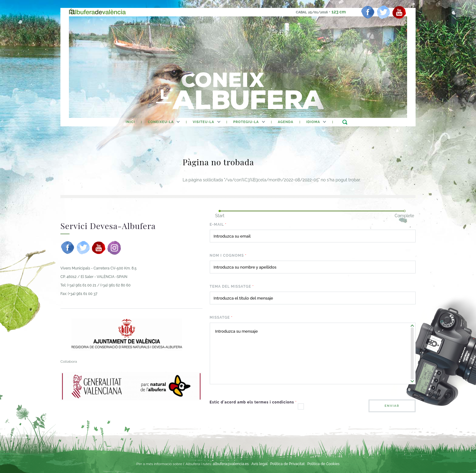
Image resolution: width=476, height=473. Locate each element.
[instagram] (114, 248)
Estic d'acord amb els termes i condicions (253, 402)
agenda (286, 122)
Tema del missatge (232, 286)
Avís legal (260, 464)
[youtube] (399, 12)
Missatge (221, 317)
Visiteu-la (204, 122)
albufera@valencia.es (231, 464)
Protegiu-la (246, 122)
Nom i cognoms (228, 255)
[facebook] (368, 12)
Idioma (313, 122)
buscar (345, 122)
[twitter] (383, 12)
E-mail (218, 225)
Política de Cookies (323, 464)
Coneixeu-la (161, 122)
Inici (130, 122)
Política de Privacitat (288, 464)
